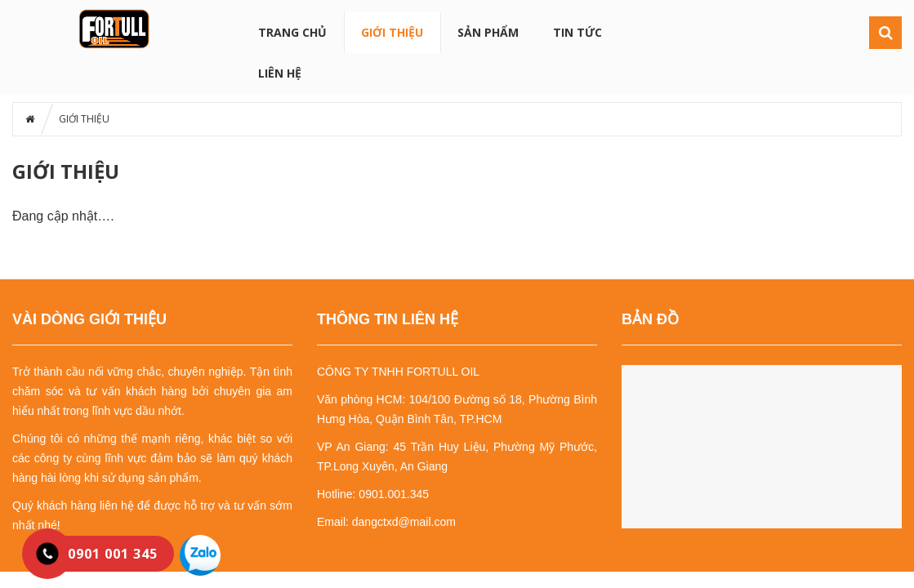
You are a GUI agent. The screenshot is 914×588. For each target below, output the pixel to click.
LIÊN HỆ (280, 73)
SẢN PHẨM (488, 32)
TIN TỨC (577, 32)
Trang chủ (292, 32)
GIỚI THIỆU (392, 32)
